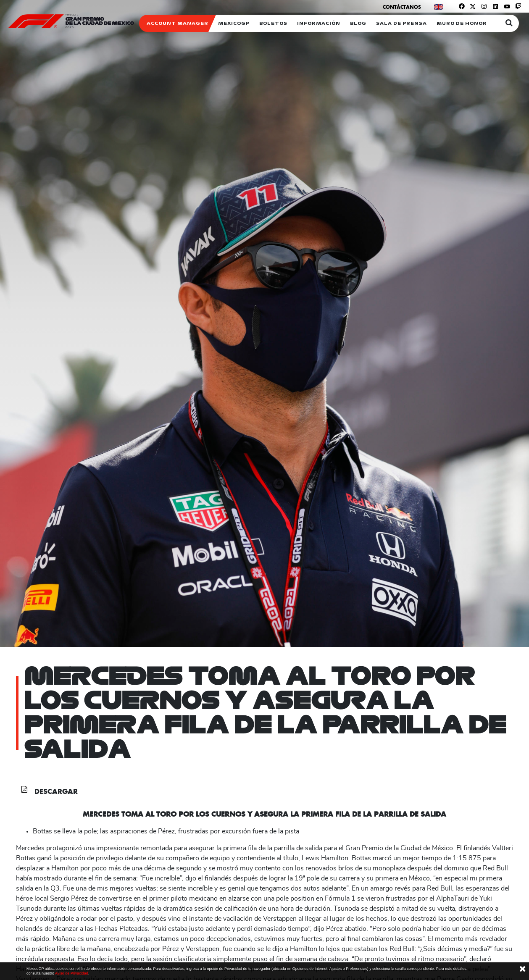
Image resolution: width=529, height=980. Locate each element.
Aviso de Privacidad (72, 973)
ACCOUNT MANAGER (178, 23)
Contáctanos (402, 7)
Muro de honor (462, 23)
